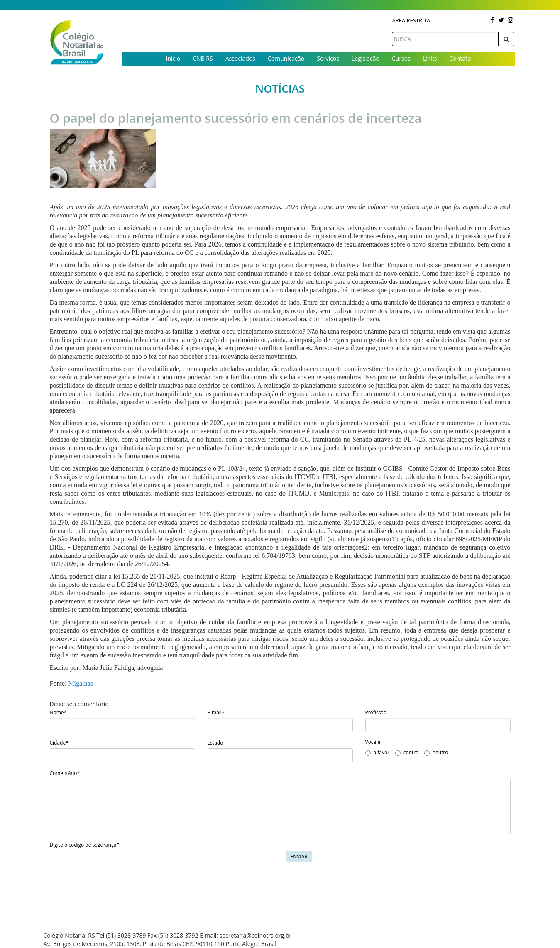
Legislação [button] (366, 58)
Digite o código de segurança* (84, 845)
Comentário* (65, 773)
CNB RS (203, 58)
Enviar (299, 856)
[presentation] (113, 867)
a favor (378, 752)
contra (407, 752)
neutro (436, 752)
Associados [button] (240, 58)
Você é (373, 742)
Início (173, 58)
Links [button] (430, 58)
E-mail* (216, 712)
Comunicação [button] (286, 58)
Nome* (58, 712)
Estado (215, 743)
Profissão (376, 712)
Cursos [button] (401, 58)
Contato (460, 58)
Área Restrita (411, 20)
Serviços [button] (328, 58)
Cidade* (59, 743)
